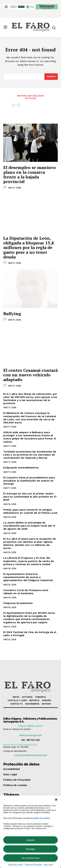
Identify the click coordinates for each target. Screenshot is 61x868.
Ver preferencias (30, 858)
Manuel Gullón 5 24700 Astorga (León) (20, 745)
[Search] (51, 77)
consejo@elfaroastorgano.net (30, 755)
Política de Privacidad (33, 864)
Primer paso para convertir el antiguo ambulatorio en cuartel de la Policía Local (30, 511)
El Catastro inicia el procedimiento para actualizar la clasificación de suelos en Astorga (29, 481)
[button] (56, 800)
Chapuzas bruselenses (18, 603)
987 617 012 (33, 740)
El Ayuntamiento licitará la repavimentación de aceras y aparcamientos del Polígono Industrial (28, 577)
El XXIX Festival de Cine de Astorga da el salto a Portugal (30, 634)
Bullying (12, 313)
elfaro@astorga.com (30, 735)
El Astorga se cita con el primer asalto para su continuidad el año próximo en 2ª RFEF (30, 497)
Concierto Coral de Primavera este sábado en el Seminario (26, 592)
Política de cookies (16, 864)
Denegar (31, 849)
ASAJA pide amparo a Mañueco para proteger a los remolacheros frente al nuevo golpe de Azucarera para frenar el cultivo (30, 437)
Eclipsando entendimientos (21, 468)
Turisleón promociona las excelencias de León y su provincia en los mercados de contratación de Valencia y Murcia (30, 455)
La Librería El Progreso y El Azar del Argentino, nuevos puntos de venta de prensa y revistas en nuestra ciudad (29, 561)
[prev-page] (13, 105)
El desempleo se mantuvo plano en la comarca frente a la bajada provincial (30, 174)
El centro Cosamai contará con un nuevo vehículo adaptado (30, 375)
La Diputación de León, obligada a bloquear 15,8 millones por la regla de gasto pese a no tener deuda (29, 247)
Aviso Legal (48, 864)
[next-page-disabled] (19, 105)
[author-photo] (5, 188)
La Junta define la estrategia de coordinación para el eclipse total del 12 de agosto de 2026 (29, 526)
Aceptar (31, 840)
